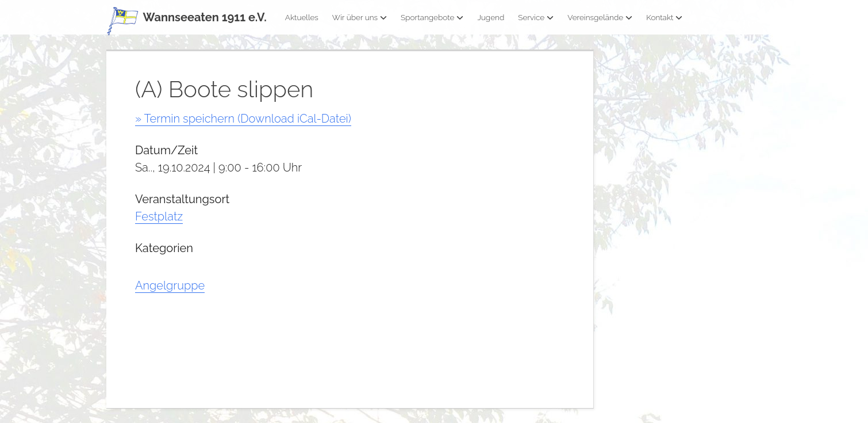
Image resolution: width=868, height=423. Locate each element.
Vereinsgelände (600, 17)
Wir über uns (360, 17)
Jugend (491, 17)
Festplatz (159, 216)
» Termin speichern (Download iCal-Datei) (243, 119)
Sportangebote (432, 17)
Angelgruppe (170, 285)
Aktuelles (302, 17)
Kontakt (664, 17)
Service (536, 17)
